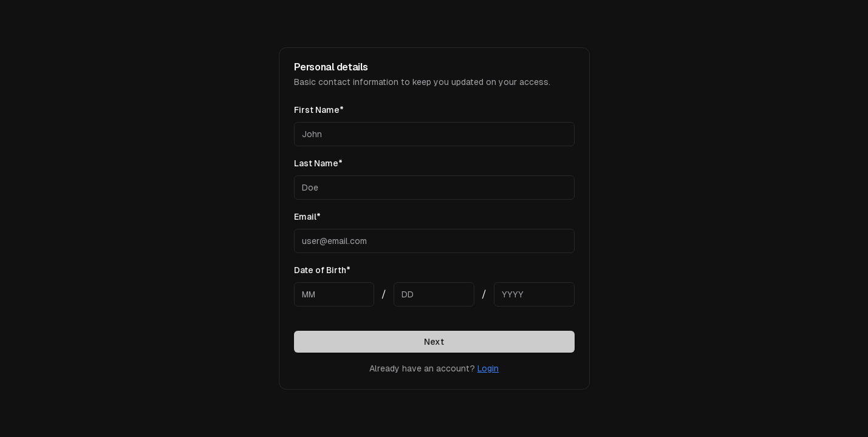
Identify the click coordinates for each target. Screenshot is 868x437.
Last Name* (318, 163)
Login (488, 368)
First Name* (319, 110)
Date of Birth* (322, 270)
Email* (307, 217)
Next (434, 342)
